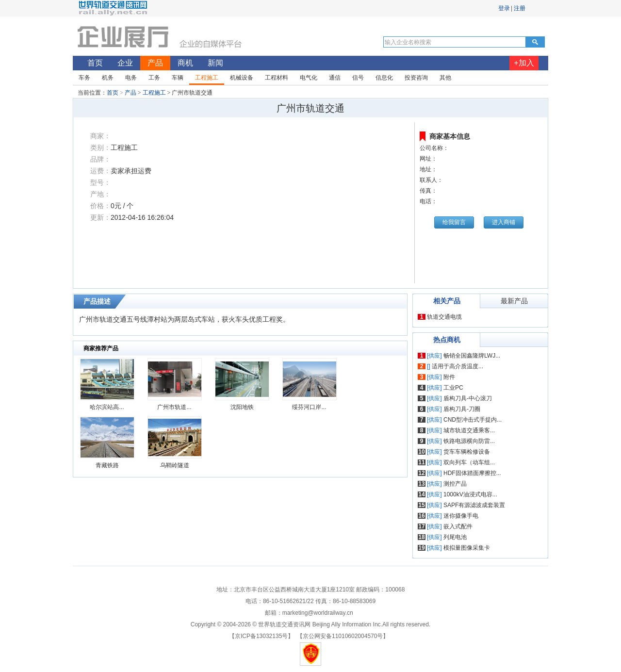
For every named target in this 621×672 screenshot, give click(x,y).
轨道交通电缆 (444, 317)
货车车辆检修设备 (467, 452)
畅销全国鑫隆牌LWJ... (472, 356)
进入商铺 (504, 222)
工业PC (453, 388)
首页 (113, 93)
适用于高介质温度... (458, 366)
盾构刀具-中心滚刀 (468, 398)
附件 (449, 377)
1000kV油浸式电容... (470, 494)
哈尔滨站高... (107, 407)
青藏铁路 (107, 465)
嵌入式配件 (458, 526)
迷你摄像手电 (461, 516)
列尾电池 (455, 537)
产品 (131, 93)
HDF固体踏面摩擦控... (472, 473)
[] (429, 366)
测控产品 (455, 484)
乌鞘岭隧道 (175, 465)
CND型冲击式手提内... (473, 420)
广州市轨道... (174, 407)
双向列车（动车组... (469, 462)
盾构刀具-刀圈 (462, 409)
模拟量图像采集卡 (467, 548)
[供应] (434, 356)
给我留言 (454, 222)
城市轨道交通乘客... (469, 430)
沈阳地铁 (242, 407)
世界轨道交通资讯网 (284, 624)
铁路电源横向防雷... (469, 441)
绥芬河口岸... (309, 407)
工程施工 (154, 93)
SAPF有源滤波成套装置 (474, 505)
